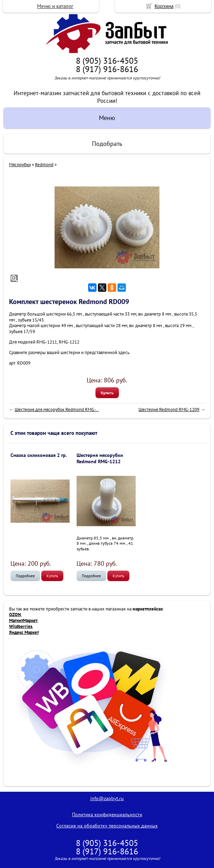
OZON (15, 615)
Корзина (164, 6)
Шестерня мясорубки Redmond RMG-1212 (100, 458)
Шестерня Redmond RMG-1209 (169, 410)
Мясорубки (20, 165)
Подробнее (25, 576)
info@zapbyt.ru (107, 798)
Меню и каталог (55, 6)
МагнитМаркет (23, 620)
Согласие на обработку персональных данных (107, 826)
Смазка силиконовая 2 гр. (39, 455)
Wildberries (21, 626)
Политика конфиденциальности (107, 814)
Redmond (44, 165)
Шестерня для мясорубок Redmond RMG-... (57, 410)
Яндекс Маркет (24, 632)
